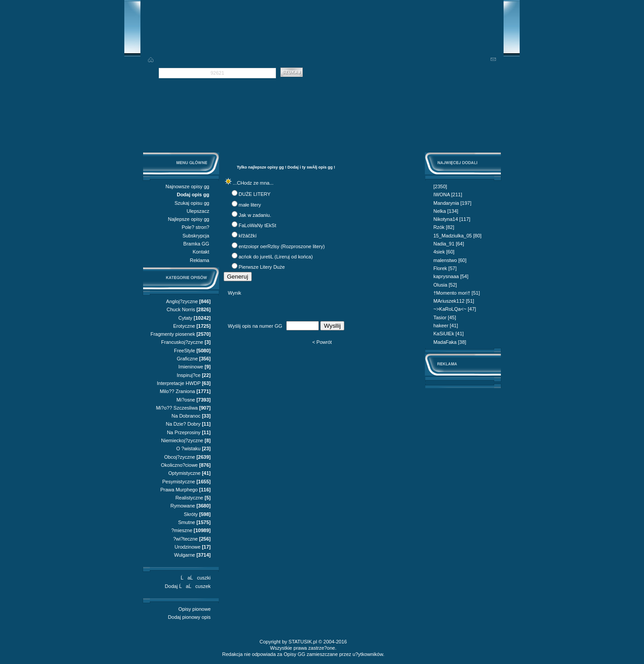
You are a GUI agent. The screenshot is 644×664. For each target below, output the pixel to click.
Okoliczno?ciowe (180, 465)
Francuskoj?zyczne (182, 342)
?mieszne (182, 530)
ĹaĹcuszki (196, 578)
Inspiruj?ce (189, 375)
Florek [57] (445, 268)
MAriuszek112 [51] (454, 301)
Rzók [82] (444, 227)
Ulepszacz (198, 211)
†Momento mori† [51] (457, 293)
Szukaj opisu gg (192, 203)
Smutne (186, 522)
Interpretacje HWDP (179, 383)
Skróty (191, 514)
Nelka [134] (446, 211)
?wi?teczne (185, 539)
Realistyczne (189, 498)
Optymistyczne (184, 473)
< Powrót (322, 342)
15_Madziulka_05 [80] (458, 236)
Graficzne (187, 359)
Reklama (200, 260)
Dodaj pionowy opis (189, 617)
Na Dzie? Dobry (183, 424)
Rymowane (183, 506)
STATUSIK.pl (303, 642)
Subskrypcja (196, 236)
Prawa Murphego (179, 490)
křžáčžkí (248, 236)
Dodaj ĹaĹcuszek (188, 586)
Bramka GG (196, 244)
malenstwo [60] (450, 260)
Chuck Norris (181, 309)
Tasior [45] (445, 317)
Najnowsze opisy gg (187, 186)
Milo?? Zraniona (177, 391)
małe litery (250, 205)
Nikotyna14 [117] (452, 219)
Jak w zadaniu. (255, 215)
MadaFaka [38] (450, 342)
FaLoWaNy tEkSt (258, 225)
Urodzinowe (187, 547)
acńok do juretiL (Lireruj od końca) (276, 257)
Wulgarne (184, 555)
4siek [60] (444, 252)
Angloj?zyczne (182, 301)
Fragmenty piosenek (173, 334)
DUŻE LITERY (255, 194)
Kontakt (201, 252)
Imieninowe (191, 367)
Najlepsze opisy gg (189, 219)
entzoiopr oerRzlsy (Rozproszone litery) (282, 246)
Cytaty (185, 318)
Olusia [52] (445, 285)
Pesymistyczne (179, 482)
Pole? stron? (195, 227)
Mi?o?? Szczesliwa (177, 408)
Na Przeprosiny (184, 432)
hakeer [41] (446, 326)
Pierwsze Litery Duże (262, 267)
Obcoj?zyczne (180, 457)
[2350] (440, 186)
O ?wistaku (188, 448)
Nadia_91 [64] (449, 244)
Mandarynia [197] (452, 203)
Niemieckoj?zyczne (182, 440)
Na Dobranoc (186, 416)
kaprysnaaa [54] (451, 276)
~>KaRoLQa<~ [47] (455, 309)
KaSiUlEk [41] (449, 334)
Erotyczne (184, 326)
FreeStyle (184, 351)
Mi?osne (186, 400)
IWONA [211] (448, 195)
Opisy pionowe (195, 609)
